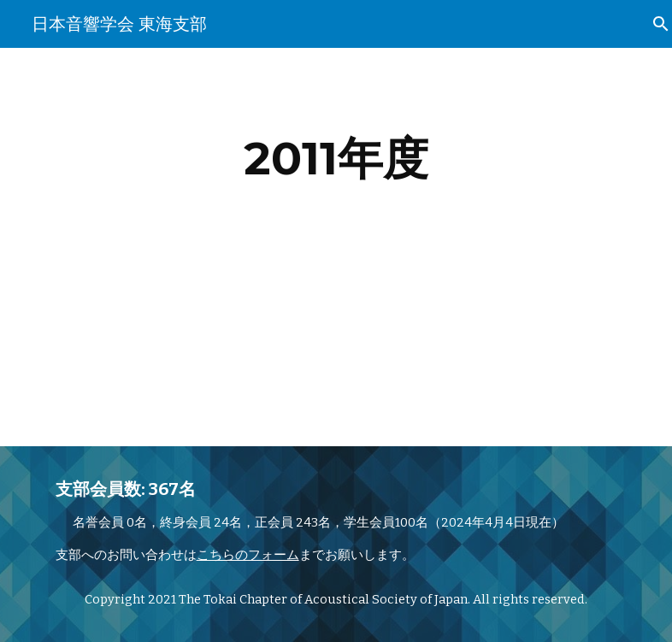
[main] (336, 159)
